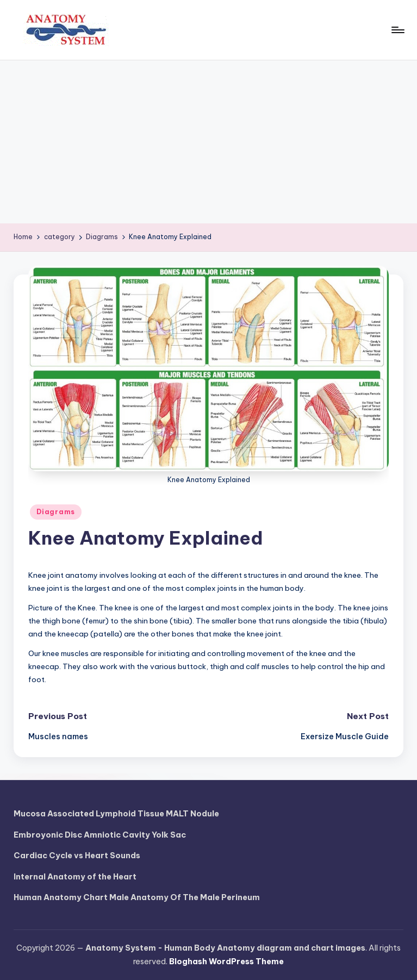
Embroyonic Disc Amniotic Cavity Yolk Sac (100, 835)
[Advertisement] (208, 142)
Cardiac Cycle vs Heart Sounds (77, 856)
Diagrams (56, 512)
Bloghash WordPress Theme (226, 962)
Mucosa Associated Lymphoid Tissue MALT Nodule (116, 814)
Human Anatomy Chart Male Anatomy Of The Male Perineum (137, 897)
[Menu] (397, 30)
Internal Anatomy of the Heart (75, 877)
